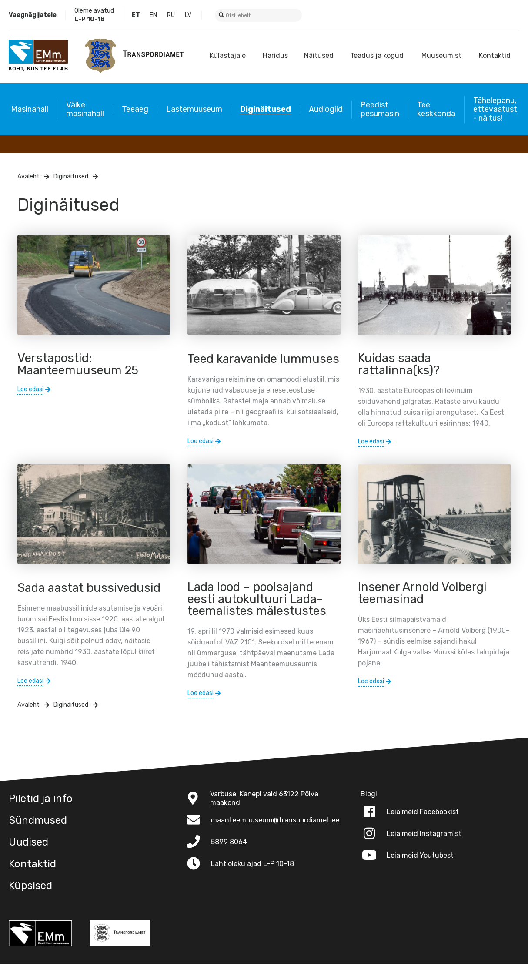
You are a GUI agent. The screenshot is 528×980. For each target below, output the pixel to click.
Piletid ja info (41, 815)
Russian (171, 15)
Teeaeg (135, 109)
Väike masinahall (85, 109)
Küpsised (30, 902)
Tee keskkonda (436, 109)
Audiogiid (326, 109)
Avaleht (28, 176)
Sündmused (38, 836)
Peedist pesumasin (380, 109)
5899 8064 (229, 858)
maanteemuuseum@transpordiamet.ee (275, 836)
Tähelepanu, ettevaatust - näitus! (495, 109)
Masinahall (30, 109)
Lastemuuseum (194, 109)
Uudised (28, 858)
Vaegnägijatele (33, 15)
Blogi (381, 15)
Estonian (136, 15)
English (154, 15)
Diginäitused (266, 109)
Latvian (188, 15)
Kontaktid (495, 55)
